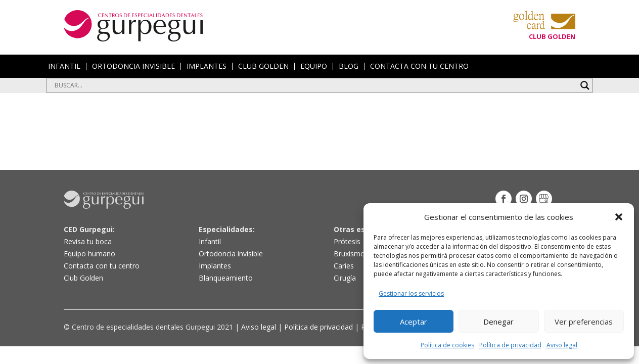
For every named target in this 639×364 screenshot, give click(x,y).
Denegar (498, 322)
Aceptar (414, 322)
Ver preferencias (584, 322)
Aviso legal (562, 345)
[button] (619, 217)
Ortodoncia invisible (231, 254)
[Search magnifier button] (585, 85)
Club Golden (83, 278)
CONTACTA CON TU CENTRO (419, 66)
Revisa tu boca (88, 241)
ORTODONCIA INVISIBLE (133, 66)
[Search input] (315, 85)
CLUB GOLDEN (263, 66)
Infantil (210, 241)
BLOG (349, 66)
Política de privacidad (510, 345)
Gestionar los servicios (411, 293)
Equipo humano (89, 254)
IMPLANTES (207, 66)
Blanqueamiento (226, 278)
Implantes (215, 266)
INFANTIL (64, 66)
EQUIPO (314, 66)
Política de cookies (447, 345)
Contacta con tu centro (102, 266)
